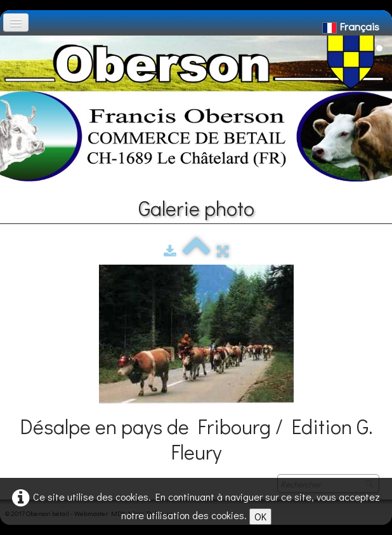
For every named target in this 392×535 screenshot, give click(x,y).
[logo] (15, 42)
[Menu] (16, 23)
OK (260, 516)
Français (352, 26)
